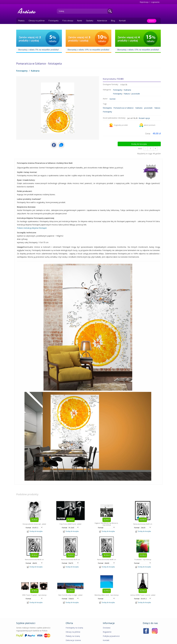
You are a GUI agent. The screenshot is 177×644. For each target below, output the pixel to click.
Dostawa (107, 621)
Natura (127, 94)
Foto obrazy (68, 21)
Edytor (152, 21)
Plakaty (21, 21)
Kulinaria (35, 71)
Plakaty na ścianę (73, 629)
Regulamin (107, 625)
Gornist (113, 99)
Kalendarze (102, 21)
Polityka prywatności (111, 629)
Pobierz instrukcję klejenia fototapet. (32, 221)
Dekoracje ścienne (73, 634)
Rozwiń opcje (144, 118)
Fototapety (54, 21)
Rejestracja (144, 2)
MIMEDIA (157, 641)
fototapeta (107, 108)
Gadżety (90, 21)
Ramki (80, 21)
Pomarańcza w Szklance (123, 108)
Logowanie (155, 2)
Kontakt (122, 21)
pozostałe (136, 94)
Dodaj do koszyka (150, 140)
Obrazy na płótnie (37, 21)
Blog (113, 21)
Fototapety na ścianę (74, 621)
